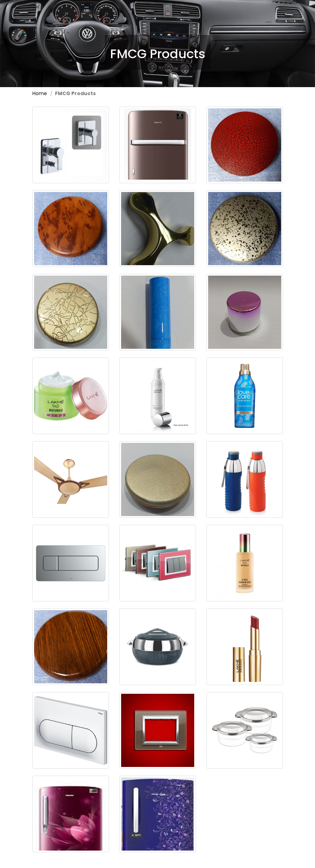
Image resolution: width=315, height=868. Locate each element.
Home (40, 93)
